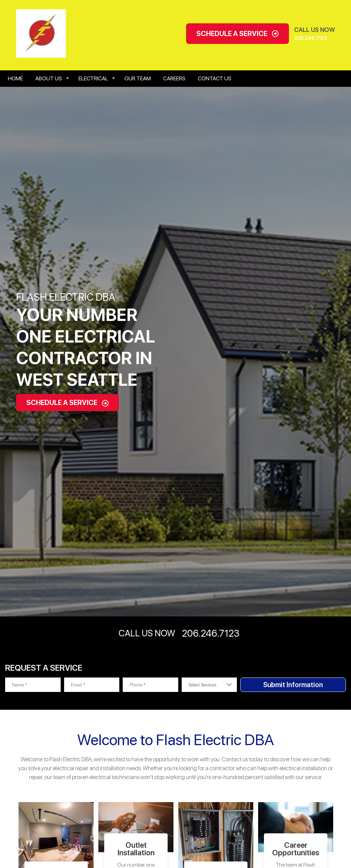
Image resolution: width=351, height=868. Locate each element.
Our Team (138, 78)
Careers (174, 78)
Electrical (93, 78)
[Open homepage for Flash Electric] (41, 33)
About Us (49, 78)
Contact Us (215, 78)
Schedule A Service (238, 34)
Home (15, 78)
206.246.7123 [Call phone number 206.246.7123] (311, 38)
